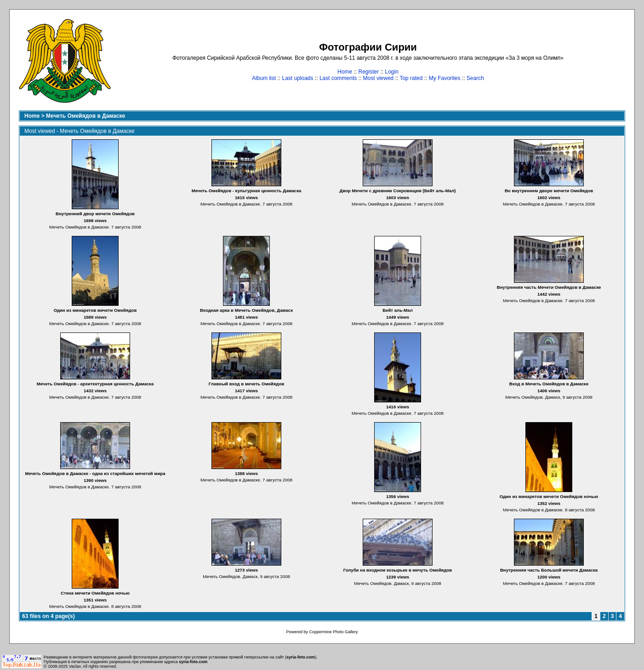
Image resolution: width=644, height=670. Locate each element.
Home (345, 72)
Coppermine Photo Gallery (333, 632)
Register (368, 72)
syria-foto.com (301, 657)
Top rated (411, 78)
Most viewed (379, 78)
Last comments (338, 78)
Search (475, 78)
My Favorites (445, 78)
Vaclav (75, 666)
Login (392, 72)
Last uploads (297, 78)
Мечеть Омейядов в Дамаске (85, 116)
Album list (264, 78)
